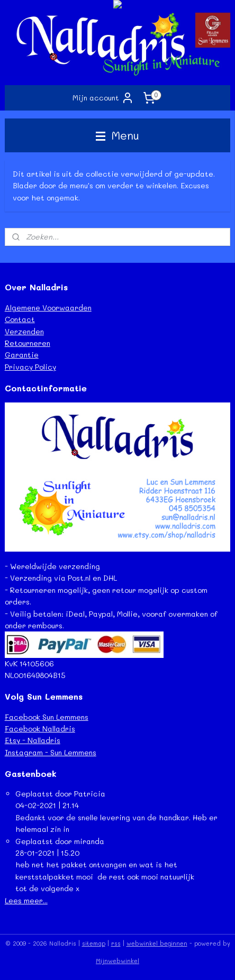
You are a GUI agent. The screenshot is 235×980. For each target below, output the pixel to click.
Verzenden (24, 331)
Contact (20, 319)
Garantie (22, 355)
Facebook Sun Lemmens (47, 717)
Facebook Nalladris (40, 729)
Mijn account (103, 98)
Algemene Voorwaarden (48, 308)
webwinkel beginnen (157, 943)
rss (116, 943)
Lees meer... (26, 900)
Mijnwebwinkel (118, 961)
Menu (118, 135)
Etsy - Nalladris (33, 740)
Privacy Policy (30, 367)
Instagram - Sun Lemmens (51, 752)
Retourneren (28, 343)
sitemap (94, 943)
